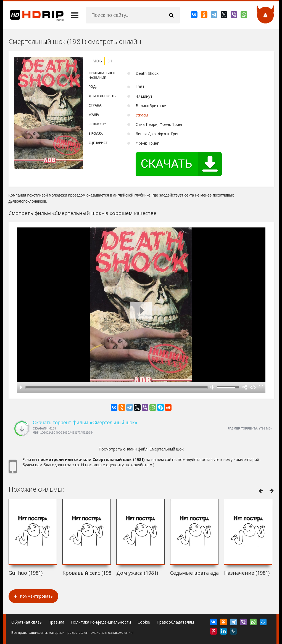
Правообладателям (175, 622)
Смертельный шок (167, 449)
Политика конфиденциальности (101, 622)
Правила (56, 622)
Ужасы (142, 115)
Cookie (144, 622)
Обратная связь (27, 622)
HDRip (33, 15)
